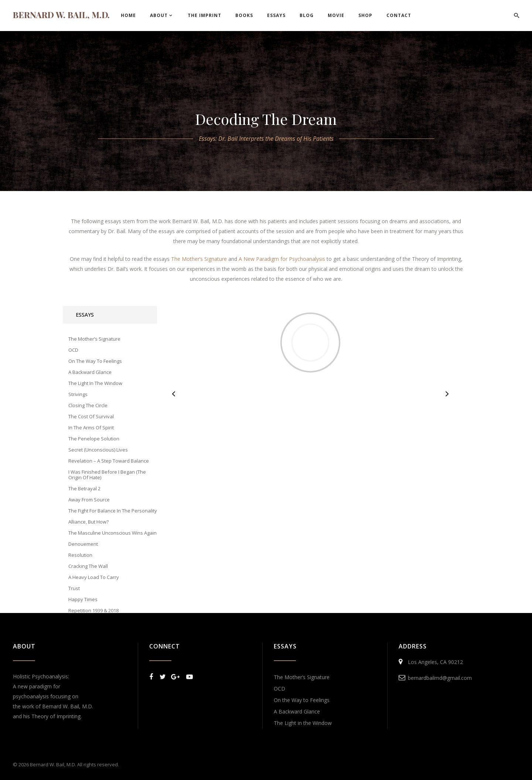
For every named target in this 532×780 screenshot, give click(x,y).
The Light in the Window (303, 723)
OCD (279, 689)
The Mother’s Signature (302, 677)
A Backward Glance (297, 711)
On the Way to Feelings (302, 700)
